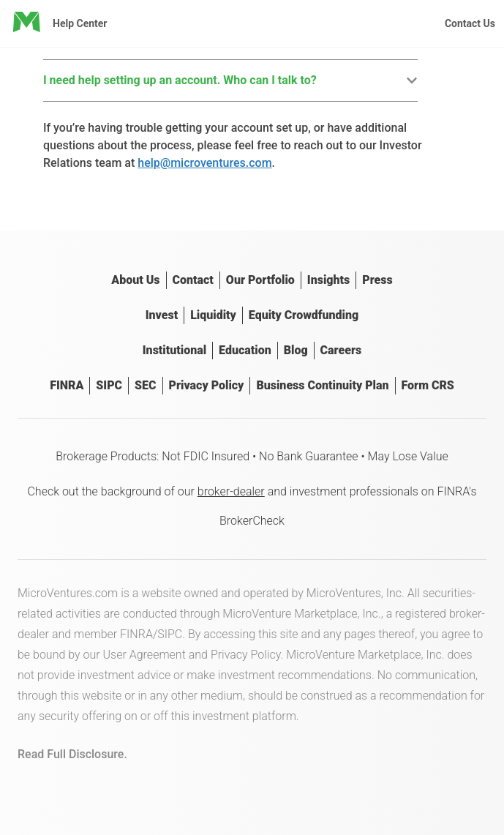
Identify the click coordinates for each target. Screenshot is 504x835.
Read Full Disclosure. (72, 754)
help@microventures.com (204, 163)
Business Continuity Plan (322, 385)
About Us (135, 280)
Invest (162, 315)
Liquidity (213, 315)
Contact (193, 280)
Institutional (174, 350)
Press (377, 280)
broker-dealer (231, 491)
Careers (341, 350)
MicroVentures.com (68, 593)
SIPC (109, 385)
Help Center (80, 23)
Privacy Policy (207, 385)
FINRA (67, 385)
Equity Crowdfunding (304, 315)
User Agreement (144, 655)
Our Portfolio (260, 280)
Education (245, 350)
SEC (145, 385)
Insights (328, 280)
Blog (296, 350)
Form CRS (428, 385)
